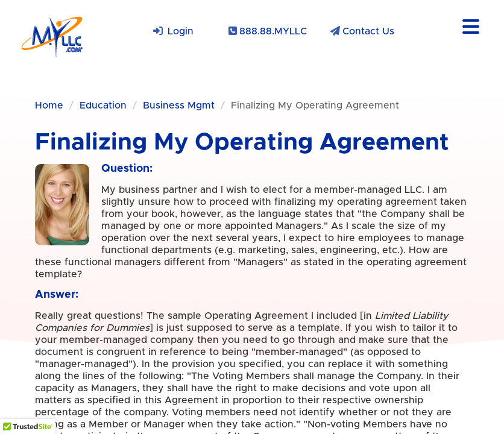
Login (181, 31)
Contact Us (368, 31)
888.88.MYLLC (273, 31)
